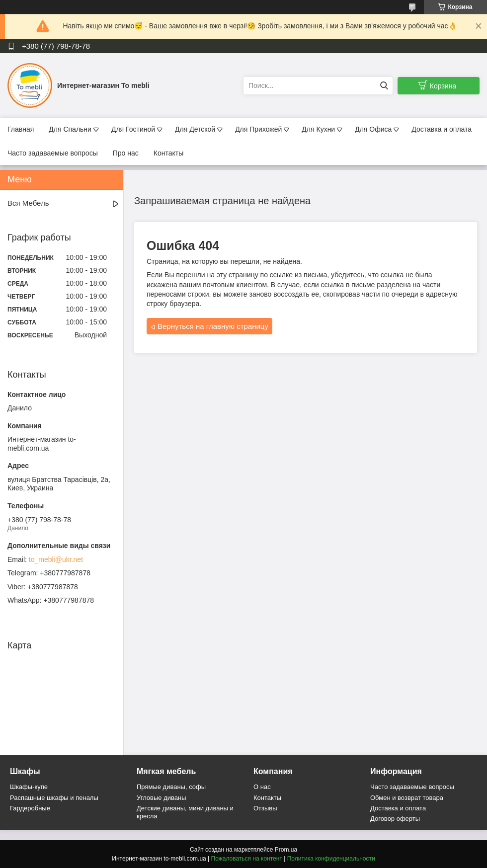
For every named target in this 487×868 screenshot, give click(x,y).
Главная (21, 129)
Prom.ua (286, 850)
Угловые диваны (162, 798)
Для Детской (195, 129)
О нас (262, 787)
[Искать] (384, 86)
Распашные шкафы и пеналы (54, 798)
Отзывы (265, 808)
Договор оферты (395, 819)
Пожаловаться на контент (247, 859)
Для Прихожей (258, 129)
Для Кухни (318, 129)
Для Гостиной (133, 129)
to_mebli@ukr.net (56, 559)
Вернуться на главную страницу (213, 326)
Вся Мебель (28, 203)
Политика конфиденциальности (331, 859)
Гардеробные (30, 808)
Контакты (168, 153)
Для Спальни (70, 129)
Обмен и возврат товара (407, 798)
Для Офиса (373, 129)
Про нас (126, 153)
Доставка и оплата (442, 129)
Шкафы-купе (29, 787)
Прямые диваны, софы (171, 787)
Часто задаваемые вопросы (53, 153)
